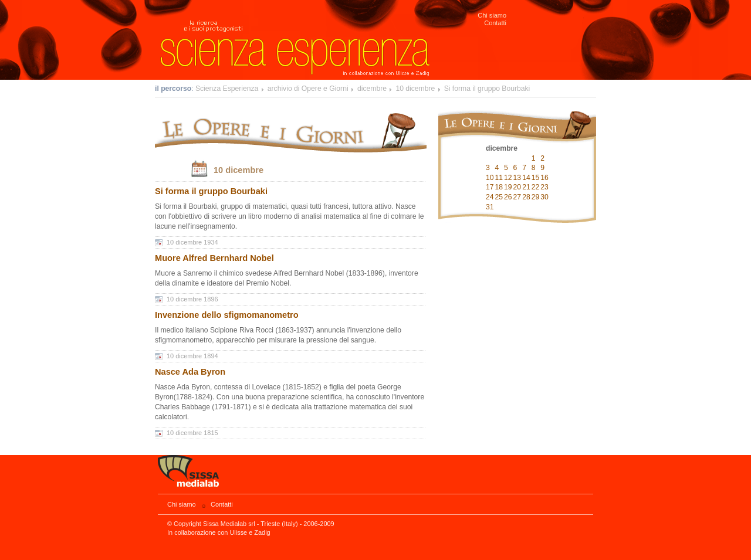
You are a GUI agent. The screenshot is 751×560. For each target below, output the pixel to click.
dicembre (372, 89)
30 (544, 197)
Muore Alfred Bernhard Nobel (214, 258)
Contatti (495, 23)
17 (490, 187)
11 (499, 178)
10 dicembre (415, 89)
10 (490, 178)
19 (508, 187)
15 (536, 178)
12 (508, 178)
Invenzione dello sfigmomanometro (227, 315)
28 (526, 197)
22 (536, 187)
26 (508, 197)
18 (499, 187)
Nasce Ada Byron (190, 372)
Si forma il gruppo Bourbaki (487, 89)
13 (517, 178)
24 (490, 197)
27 (517, 197)
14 (526, 178)
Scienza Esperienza (227, 89)
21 (526, 187)
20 (517, 187)
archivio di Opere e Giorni (308, 89)
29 (536, 197)
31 (490, 207)
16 (544, 178)
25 (499, 197)
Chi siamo (492, 15)
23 (544, 187)
